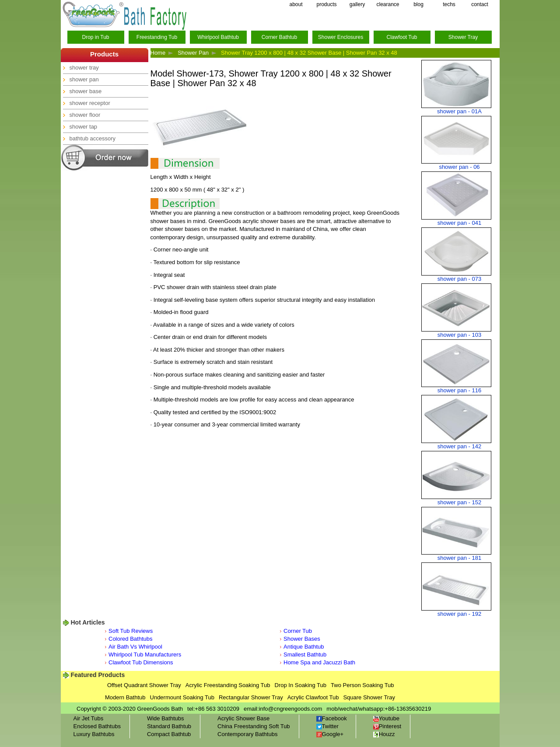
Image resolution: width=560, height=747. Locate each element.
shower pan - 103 (459, 335)
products (326, 4)
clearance (388, 4)
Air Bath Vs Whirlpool (135, 647)
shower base (86, 91)
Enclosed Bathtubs (97, 726)
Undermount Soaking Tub (182, 697)
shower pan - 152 (459, 502)
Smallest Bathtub (305, 654)
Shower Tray (463, 37)
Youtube (386, 718)
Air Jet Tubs (89, 718)
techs (449, 4)
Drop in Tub (95, 37)
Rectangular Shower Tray (251, 697)
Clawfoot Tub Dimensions (141, 662)
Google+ (330, 734)
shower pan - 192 (459, 614)
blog (418, 4)
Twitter (327, 726)
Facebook (332, 718)
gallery (357, 4)
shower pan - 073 (459, 279)
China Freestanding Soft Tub (254, 726)
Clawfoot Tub (402, 37)
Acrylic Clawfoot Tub (313, 697)
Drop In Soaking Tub (301, 685)
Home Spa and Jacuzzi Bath (319, 662)
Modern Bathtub (125, 697)
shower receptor (90, 103)
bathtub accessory (93, 138)
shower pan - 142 (459, 446)
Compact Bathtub (169, 734)
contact (480, 4)
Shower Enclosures (341, 37)
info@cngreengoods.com (291, 709)
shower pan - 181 (459, 558)
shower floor (85, 115)
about (296, 4)
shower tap (84, 127)
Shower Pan (193, 53)
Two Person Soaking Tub (362, 685)
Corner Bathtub (279, 37)
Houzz (384, 734)
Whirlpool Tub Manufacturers (145, 654)
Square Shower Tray (369, 697)
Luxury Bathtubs (94, 734)
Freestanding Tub (157, 37)
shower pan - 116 (459, 390)
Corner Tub (298, 631)
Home (158, 53)
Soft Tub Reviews (131, 631)
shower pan (84, 79)
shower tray (84, 68)
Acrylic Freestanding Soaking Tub (228, 685)
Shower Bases (302, 639)
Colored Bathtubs (130, 639)
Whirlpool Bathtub (218, 37)
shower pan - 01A (459, 111)
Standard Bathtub (169, 726)
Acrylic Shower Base (243, 718)
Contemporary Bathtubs (247, 734)
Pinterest (387, 726)
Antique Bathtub (304, 647)
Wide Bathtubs (166, 718)
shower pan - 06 (459, 167)
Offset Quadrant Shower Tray (144, 685)
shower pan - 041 (459, 223)
